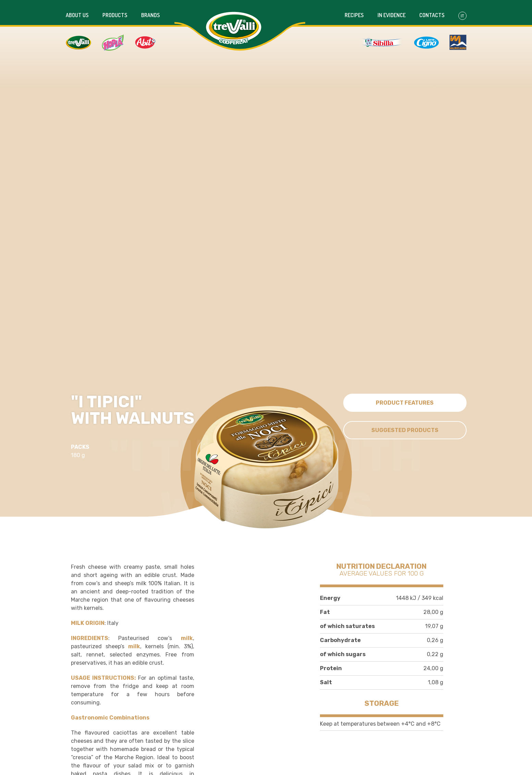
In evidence (392, 11)
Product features (405, 401)
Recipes (354, 11)
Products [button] (115, 11)
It (462, 12)
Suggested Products (405, 428)
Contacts (432, 11)
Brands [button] (151, 11)
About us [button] (77, 11)
